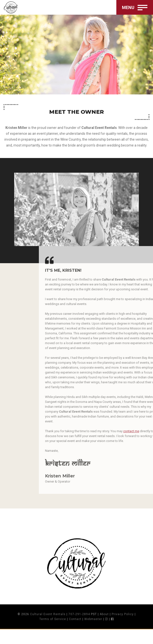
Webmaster (93, 619)
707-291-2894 (79, 614)
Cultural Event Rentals (48, 614)
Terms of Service (53, 619)
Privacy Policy (123, 614)
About (104, 614)
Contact (75, 619)
